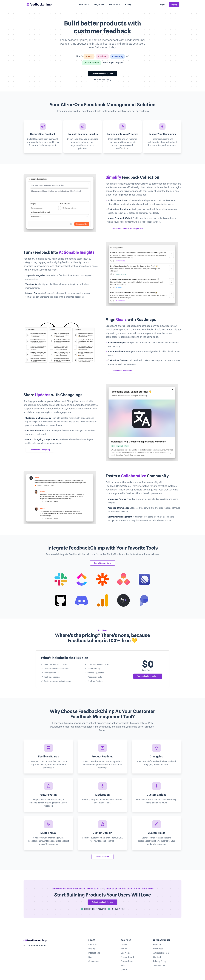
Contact (157, 957)
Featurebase (127, 961)
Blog (90, 957)
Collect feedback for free (102, 74)
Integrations (99, 4)
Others (124, 970)
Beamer (125, 949)
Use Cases (158, 949)
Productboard (127, 957)
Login (163, 4)
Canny (124, 945)
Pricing (128, 4)
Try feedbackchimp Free (148, 676)
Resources (114, 4)
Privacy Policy (160, 961)
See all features (102, 857)
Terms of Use (159, 965)
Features (84, 4)
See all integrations (103, 563)
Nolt (123, 965)
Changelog (93, 961)
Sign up (174, 4)
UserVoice (126, 953)
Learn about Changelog (40, 450)
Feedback (158, 945)
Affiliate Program (161, 953)
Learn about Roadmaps (122, 371)
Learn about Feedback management (127, 228)
